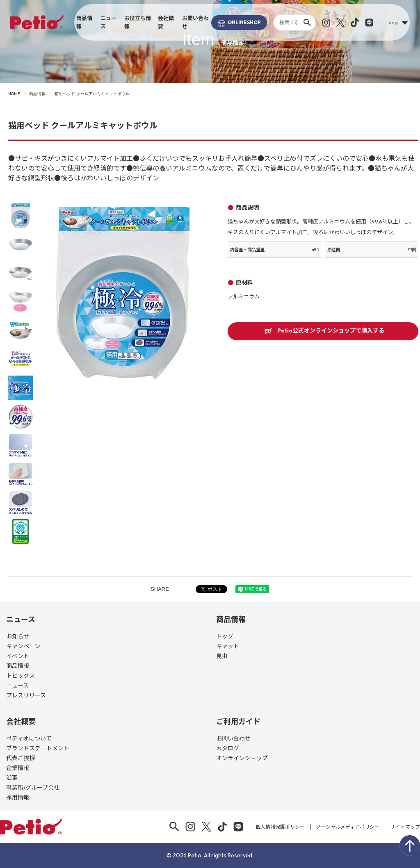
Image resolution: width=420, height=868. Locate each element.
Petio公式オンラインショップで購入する (331, 331)
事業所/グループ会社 (33, 788)
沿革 (12, 778)
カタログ (228, 748)
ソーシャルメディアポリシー (348, 827)
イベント (18, 656)
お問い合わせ (195, 22)
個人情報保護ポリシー (280, 827)
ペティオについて (29, 738)
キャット (228, 646)
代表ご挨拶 (21, 758)
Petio (37, 22)
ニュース (108, 22)
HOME (14, 94)
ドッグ (225, 636)
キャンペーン (23, 646)
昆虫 (222, 656)
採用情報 (18, 797)
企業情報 (18, 768)
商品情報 (84, 22)
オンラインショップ (242, 758)
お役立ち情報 (138, 22)
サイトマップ (405, 827)
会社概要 (166, 22)
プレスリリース (26, 695)
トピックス (21, 676)
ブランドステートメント (38, 748)
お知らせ (18, 636)
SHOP (239, 23)
